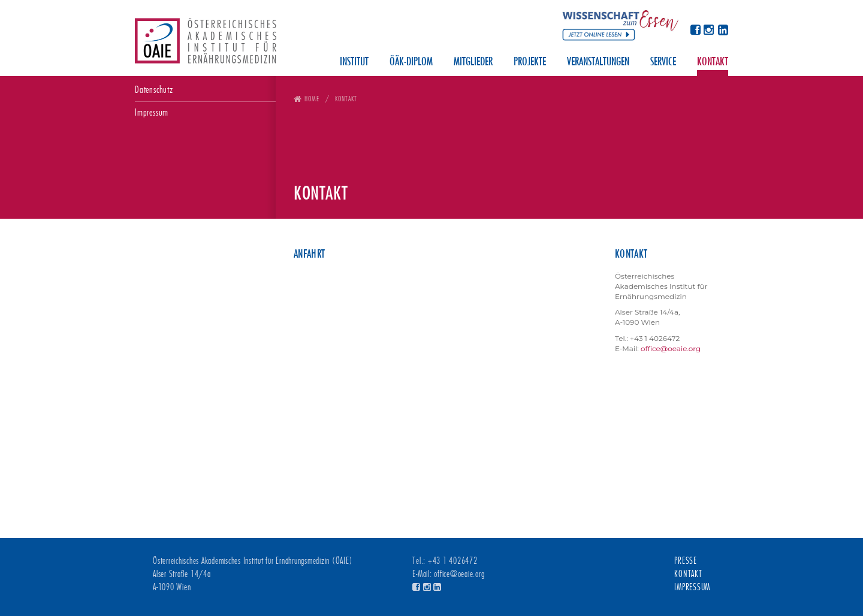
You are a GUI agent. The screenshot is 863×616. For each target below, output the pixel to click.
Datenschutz (154, 90)
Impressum (152, 112)
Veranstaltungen (598, 62)
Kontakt (713, 62)
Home (312, 99)
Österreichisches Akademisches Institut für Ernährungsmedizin (206, 45)
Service (663, 62)
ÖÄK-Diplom (411, 62)
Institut (354, 62)
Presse (686, 561)
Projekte (530, 62)
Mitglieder (473, 62)
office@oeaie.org (671, 348)
